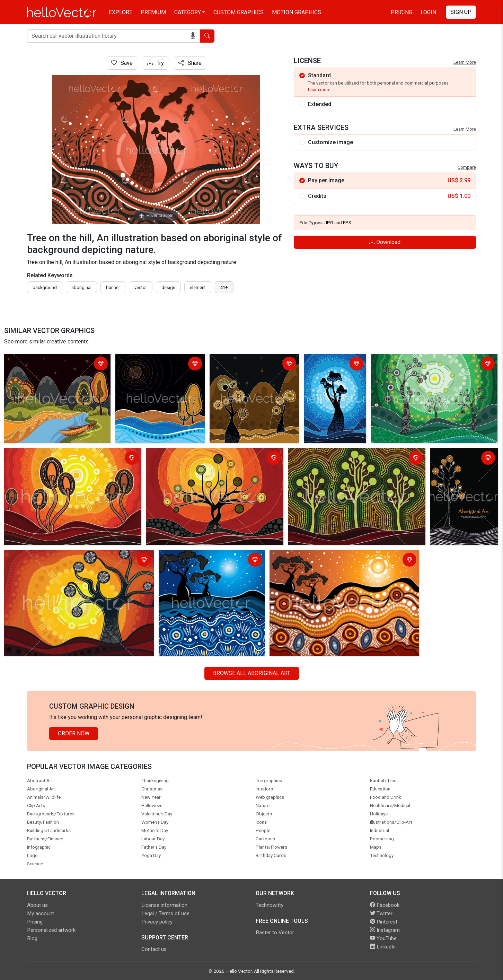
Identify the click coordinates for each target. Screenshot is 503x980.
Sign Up (461, 12)
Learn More (465, 62)
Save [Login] (122, 63)
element (198, 287)
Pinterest (384, 922)
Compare (467, 167)
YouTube (383, 938)
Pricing (401, 12)
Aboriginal (81, 287)
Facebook (385, 905)
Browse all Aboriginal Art (252, 673)
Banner (113, 287)
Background (45, 287)
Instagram (385, 930)
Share (190, 63)
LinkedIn (383, 947)
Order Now (74, 733)
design (168, 287)
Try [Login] (156, 63)
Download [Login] (385, 242)
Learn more (319, 90)
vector (141, 287)
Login (428, 12)
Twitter (381, 913)
